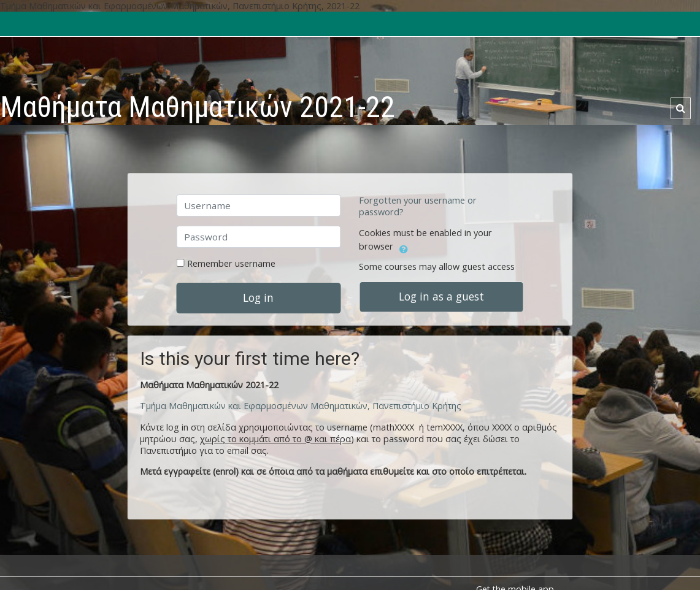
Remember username (231, 263)
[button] (681, 108)
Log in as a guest (441, 296)
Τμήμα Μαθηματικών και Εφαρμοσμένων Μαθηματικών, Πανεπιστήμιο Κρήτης (301, 406)
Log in (258, 297)
